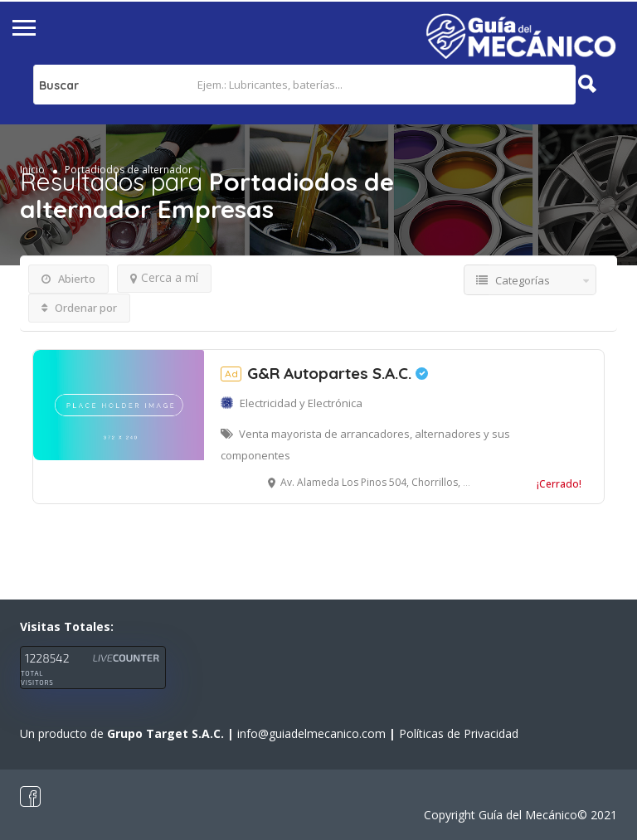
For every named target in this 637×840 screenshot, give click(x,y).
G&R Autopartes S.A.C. (324, 373)
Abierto (68, 279)
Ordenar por (79, 308)
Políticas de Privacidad (459, 733)
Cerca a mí (164, 277)
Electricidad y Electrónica (301, 403)
